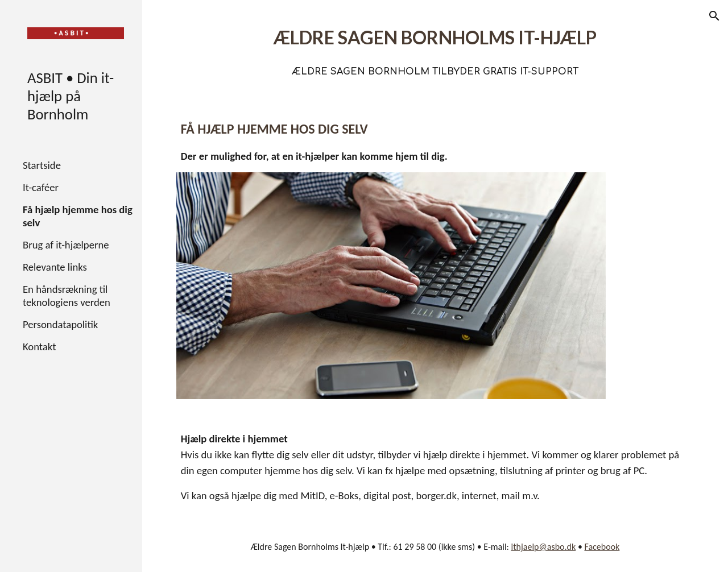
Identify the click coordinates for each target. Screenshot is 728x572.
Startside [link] (42, 165)
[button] (714, 16)
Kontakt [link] (39, 347)
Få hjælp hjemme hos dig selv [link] (78, 216)
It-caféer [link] (41, 187)
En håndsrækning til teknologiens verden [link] (67, 296)
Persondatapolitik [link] (60, 324)
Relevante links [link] (55, 267)
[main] (435, 49)
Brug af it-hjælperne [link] (66, 245)
